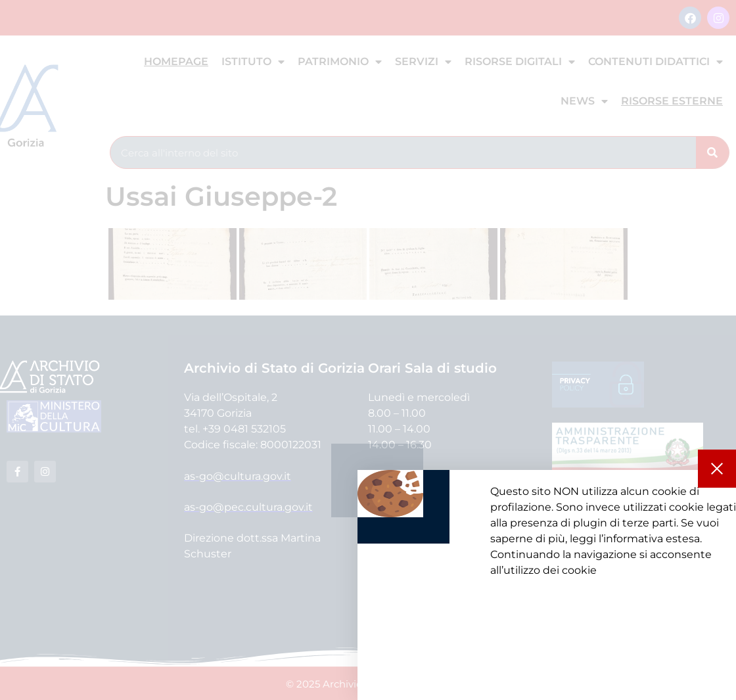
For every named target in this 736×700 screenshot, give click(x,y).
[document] (368, 350)
